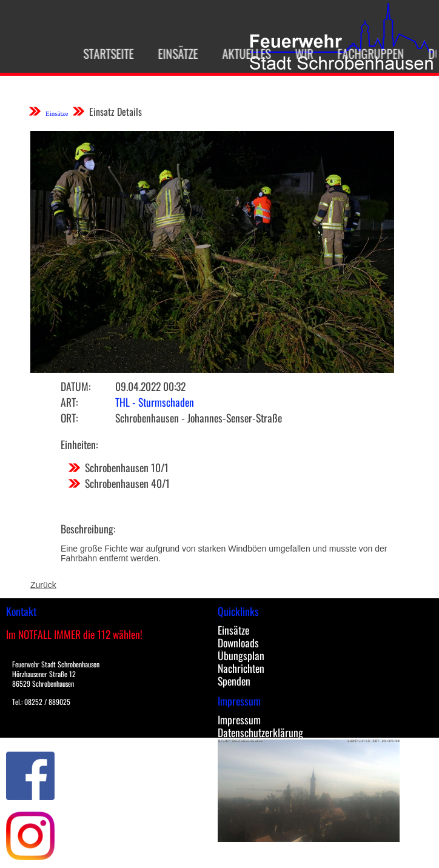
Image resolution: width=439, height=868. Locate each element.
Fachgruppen (366, 53)
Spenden (234, 681)
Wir (299, 53)
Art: (69, 402)
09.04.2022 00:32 (150, 386)
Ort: (69, 418)
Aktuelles (241, 53)
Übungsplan (241, 655)
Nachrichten (241, 668)
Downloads (238, 643)
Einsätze (173, 53)
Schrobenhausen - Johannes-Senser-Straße (199, 418)
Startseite (103, 53)
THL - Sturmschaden (155, 402)
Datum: (75, 386)
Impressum (239, 719)
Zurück (43, 585)
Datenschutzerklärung (260, 732)
